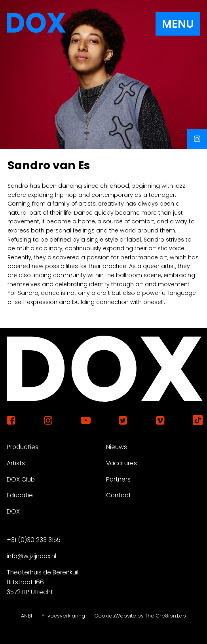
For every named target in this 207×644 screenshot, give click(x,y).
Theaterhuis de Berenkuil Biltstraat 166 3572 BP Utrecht (43, 582)
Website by (151, 616)
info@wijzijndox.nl (31, 556)
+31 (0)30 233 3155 (34, 540)
